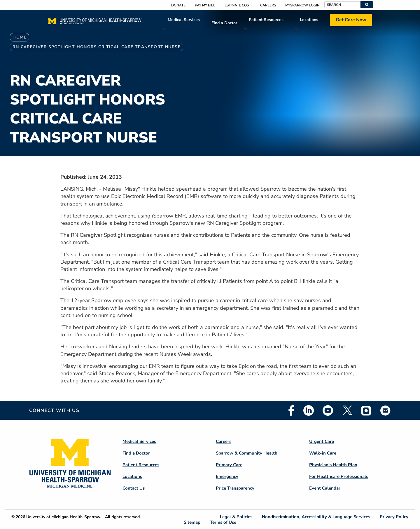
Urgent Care (322, 441)
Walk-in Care (323, 453)
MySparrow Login (302, 5)
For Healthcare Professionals (339, 476)
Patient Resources (266, 20)
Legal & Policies (236, 517)
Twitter (347, 410)
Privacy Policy (394, 517)
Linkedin (309, 410)
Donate (178, 5)
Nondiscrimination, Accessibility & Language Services (316, 517)
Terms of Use (223, 522)
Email (386, 410)
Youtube (328, 410)
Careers (268, 5)
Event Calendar (325, 488)
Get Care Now (351, 20)
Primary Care (229, 465)
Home (20, 37)
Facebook (291, 410)
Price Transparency (235, 488)
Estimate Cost (238, 5)
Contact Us (134, 488)
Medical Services (184, 20)
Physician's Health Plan (333, 465)
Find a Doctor (224, 23)
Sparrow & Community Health (247, 453)
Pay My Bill (205, 5)
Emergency (227, 476)
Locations (309, 20)
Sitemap (192, 522)
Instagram (366, 410)
